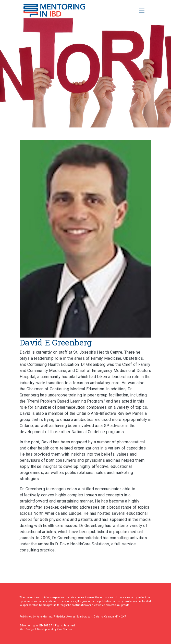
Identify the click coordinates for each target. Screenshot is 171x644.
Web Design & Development (37, 629)
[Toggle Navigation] (142, 10)
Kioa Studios (65, 629)
